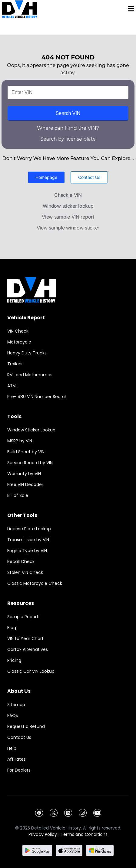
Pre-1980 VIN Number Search (37, 397)
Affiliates (17, 759)
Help (12, 748)
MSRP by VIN (20, 441)
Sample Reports (24, 617)
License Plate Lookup (29, 529)
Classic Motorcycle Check (35, 583)
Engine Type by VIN (27, 551)
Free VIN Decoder (25, 484)
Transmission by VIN (28, 540)
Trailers (15, 364)
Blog (12, 628)
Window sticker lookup (68, 206)
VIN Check (18, 331)
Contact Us (19, 737)
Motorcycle (19, 342)
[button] (46, 177)
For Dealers (19, 770)
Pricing (14, 660)
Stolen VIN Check (25, 572)
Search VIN (68, 113)
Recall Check (21, 561)
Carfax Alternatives (28, 649)
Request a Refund (26, 726)
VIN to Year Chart (25, 638)
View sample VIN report (68, 217)
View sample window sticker (68, 228)
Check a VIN (68, 195)
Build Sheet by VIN (26, 452)
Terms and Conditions (84, 834)
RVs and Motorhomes (30, 375)
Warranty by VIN (24, 474)
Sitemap (16, 705)
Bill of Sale (18, 495)
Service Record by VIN (30, 463)
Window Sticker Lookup (31, 430)
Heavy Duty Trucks (27, 353)
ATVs (12, 386)
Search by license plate (68, 139)
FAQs (13, 716)
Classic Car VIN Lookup (31, 671)
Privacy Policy (43, 834)
